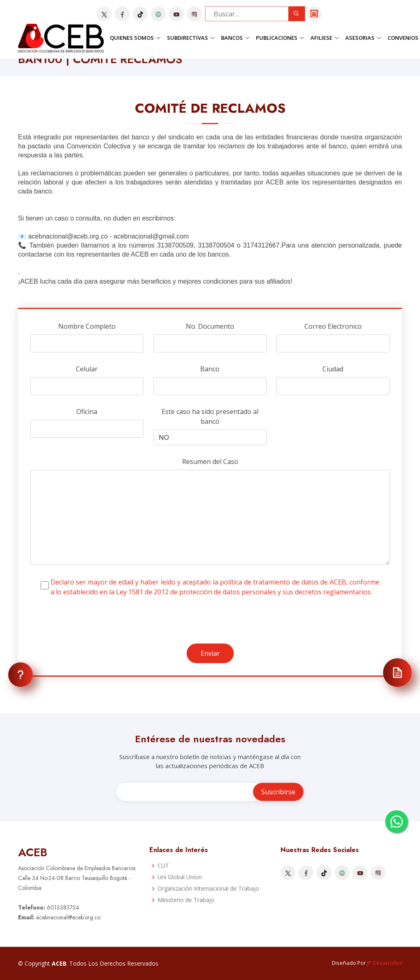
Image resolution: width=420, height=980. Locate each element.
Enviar (210, 653)
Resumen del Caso (210, 462)
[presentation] (93, 628)
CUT (163, 866)
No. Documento (210, 326)
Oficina (87, 412)
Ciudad (333, 369)
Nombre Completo (87, 326)
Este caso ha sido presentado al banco (210, 416)
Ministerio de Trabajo (186, 900)
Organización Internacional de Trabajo (208, 889)
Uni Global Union (180, 877)
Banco (210, 369)
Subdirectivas (191, 38)
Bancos (235, 38)
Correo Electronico (333, 326)
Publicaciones (280, 38)
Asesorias (363, 38)
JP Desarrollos (385, 963)
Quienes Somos (135, 38)
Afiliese (325, 38)
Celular (87, 369)
